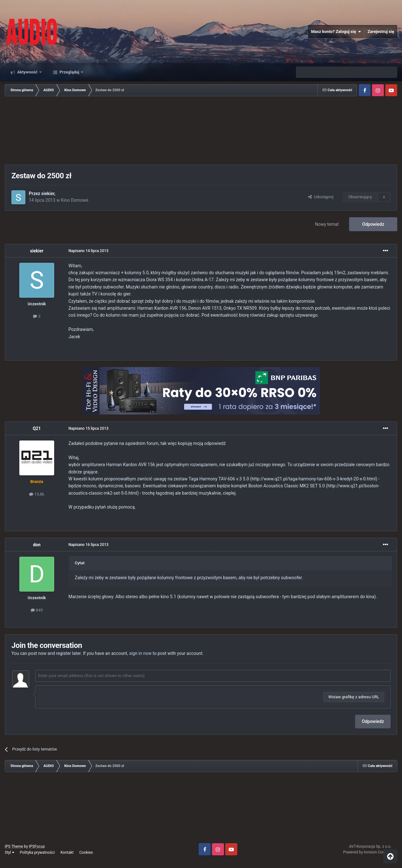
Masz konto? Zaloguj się (336, 32)
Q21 (37, 428)
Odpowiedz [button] (373, 721)
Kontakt (67, 852)
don (37, 545)
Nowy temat (327, 224)
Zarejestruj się (381, 32)
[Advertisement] (201, 131)
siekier (48, 193)
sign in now (140, 653)
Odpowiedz (373, 224)
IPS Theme (14, 846)
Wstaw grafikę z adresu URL (354, 697)
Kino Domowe (75, 200)
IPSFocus (37, 846)
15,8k (37, 494)
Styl (10, 852)
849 (37, 610)
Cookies (86, 852)
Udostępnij (321, 197)
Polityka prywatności (37, 852)
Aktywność (27, 72)
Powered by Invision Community (370, 852)
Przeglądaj (70, 72)
